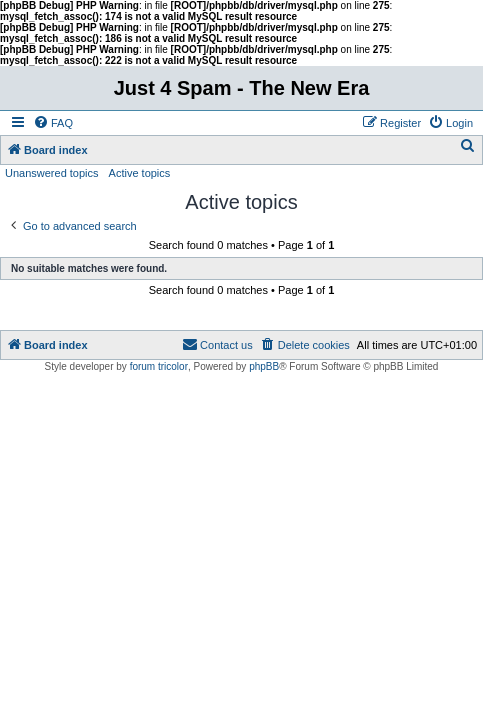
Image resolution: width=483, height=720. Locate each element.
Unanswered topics (52, 173)
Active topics (140, 173)
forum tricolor (159, 366)
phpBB (264, 366)
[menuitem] (53, 123)
